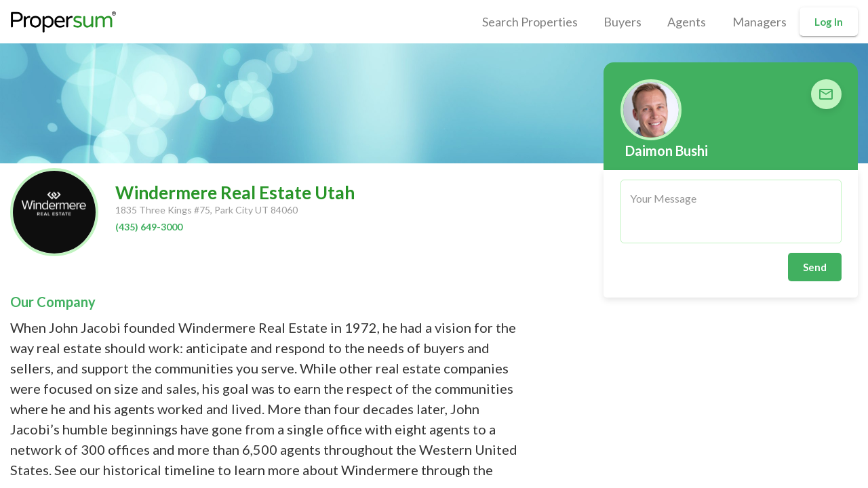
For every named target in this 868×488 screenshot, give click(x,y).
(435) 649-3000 (149, 227)
